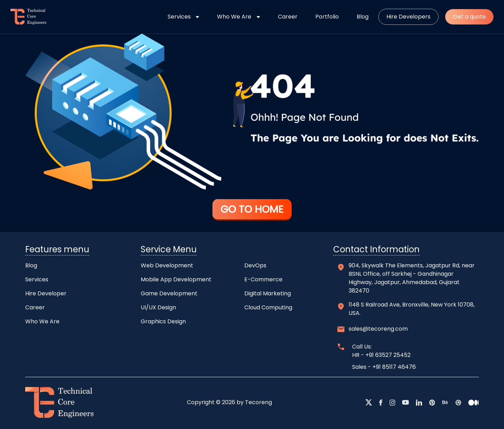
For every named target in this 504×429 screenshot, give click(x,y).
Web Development (167, 265)
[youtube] (405, 402)
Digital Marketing (268, 293)
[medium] (474, 402)
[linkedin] (419, 402)
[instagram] (393, 402)
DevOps (255, 265)
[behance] (445, 402)
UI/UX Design (158, 307)
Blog (363, 17)
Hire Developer (46, 293)
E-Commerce (263, 279)
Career (288, 17)
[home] (26, 17)
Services (179, 17)
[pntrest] (432, 402)
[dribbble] (458, 402)
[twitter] (369, 402)
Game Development (169, 293)
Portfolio (327, 17)
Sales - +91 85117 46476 (384, 367)
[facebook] (381, 402)
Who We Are (234, 17)
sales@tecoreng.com (378, 329)
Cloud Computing (268, 307)
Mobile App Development (176, 279)
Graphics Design (163, 321)
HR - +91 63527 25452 (381, 355)
